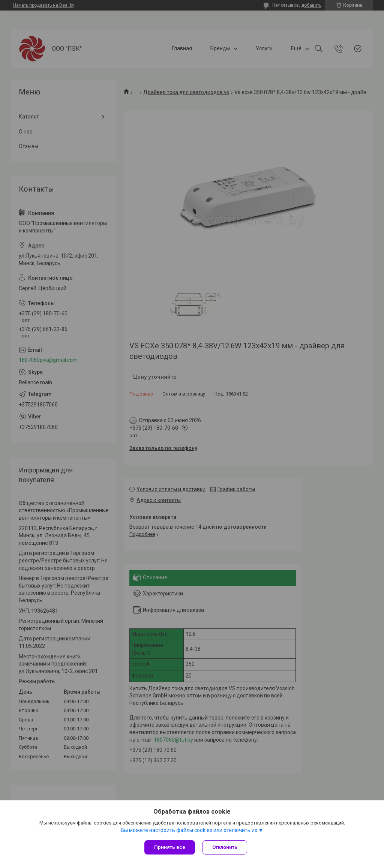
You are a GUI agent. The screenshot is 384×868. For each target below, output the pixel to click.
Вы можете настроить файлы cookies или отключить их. (190, 830)
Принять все (170, 847)
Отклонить (225, 847)
